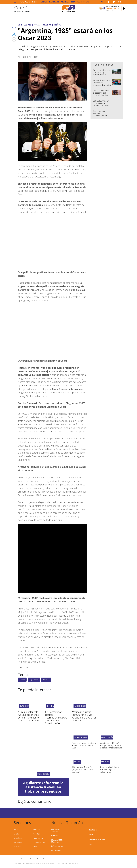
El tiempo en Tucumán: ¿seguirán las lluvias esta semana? (83, 769)
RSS (91, 845)
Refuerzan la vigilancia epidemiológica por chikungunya (109, 769)
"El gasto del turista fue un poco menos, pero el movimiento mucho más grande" (29, 716)
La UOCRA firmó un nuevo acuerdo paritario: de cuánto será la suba (101, 104)
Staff (91, 835)
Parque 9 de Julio (80, 706)
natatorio (55, 836)
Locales (44, 2)
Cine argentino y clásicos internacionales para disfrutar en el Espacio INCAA (56, 718)
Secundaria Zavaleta (56, 831)
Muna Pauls (56, 850)
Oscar (22, 680)
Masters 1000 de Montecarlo (58, 841)
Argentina (34, 680)
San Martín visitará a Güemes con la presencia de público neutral (102, 84)
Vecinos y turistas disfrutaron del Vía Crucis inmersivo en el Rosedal (84, 716)
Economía (75, 2)
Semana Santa (24, 706)
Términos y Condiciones (21, 859)
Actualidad (18, 838)
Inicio (16, 830)
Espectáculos (38, 838)
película (46, 680)
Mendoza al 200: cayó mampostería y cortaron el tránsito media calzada (111, 745)
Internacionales (39, 842)
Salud (35, 847)
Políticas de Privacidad (37, 859)
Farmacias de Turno (97, 840)
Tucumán (77, 762)
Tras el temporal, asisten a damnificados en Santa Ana (100, 114)
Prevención (105, 762)
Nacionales (54, 2)
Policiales (65, 2)
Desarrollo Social (81, 737)
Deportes (85, 2)
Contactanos (94, 830)
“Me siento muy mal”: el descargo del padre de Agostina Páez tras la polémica (102, 94)
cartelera (50, 706)
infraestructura (57, 846)
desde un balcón (107, 737)
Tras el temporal (43, 774)
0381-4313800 (73, 863)
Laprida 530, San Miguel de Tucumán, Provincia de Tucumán (41, 863)
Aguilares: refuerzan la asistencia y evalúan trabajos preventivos (101, 74)
